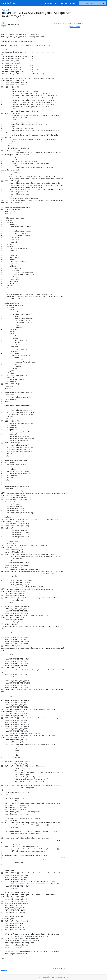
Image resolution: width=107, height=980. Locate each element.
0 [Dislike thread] (58, 968)
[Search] (104, 3)
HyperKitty (54, 977)
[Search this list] (91, 3)
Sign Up (73, 3)
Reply (4, 970)
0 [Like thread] (55, 968)
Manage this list (51, 3)
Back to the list (74, 27)
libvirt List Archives (9, 3)
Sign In (63, 3)
